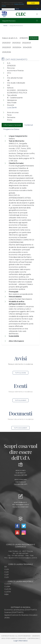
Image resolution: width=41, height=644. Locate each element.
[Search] (8, 9)
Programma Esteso (11, 129)
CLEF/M (8, 592)
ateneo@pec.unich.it (22, 505)
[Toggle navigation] (37, 9)
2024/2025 (27, 47)
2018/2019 (24, 38)
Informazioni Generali (12, 125)
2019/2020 (34, 38)
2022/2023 (27, 43)
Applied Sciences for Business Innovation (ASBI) (21, 616)
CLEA (7, 569)
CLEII (7, 577)
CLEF (7, 575)
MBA (6, 594)
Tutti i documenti (20, 428)
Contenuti (29, 125)
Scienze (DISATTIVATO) (14, 612)
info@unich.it (23, 502)
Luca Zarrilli (12, 107)
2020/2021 (6, 43)
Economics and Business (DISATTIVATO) (21, 610)
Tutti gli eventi (21, 400)
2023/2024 (17, 47)
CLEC (7, 572)
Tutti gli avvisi (20, 373)
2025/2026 (7, 52)
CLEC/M (8, 589)
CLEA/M (8, 584)
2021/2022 (16, 43)
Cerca (17, 9)
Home (5, 26)
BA (6, 567)
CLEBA (7, 586)
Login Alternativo (20, 641)
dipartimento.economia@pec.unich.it (23, 558)
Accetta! (33, 3)
